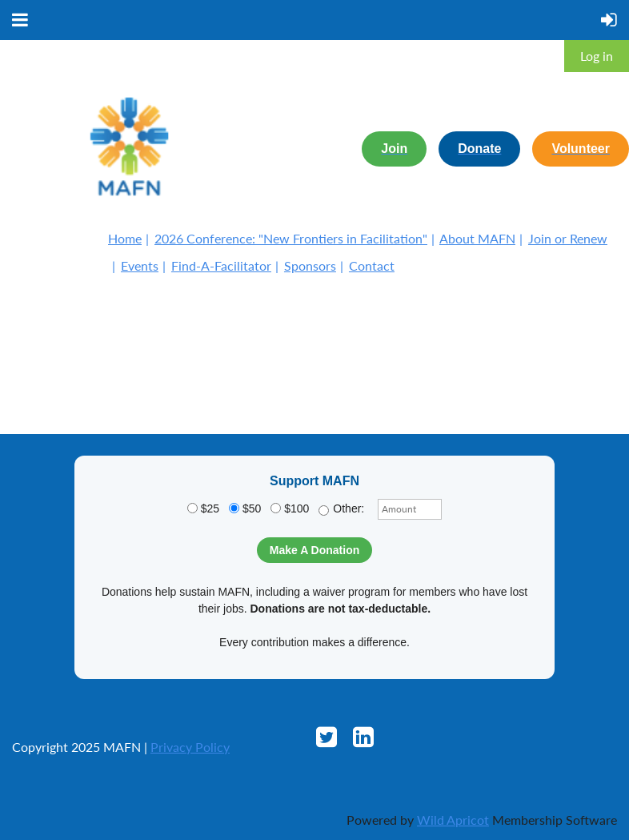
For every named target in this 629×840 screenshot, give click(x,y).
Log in (597, 56)
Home (125, 238)
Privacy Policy (190, 747)
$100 (290, 508)
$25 (203, 508)
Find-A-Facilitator (221, 265)
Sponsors (310, 265)
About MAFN (477, 238)
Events (140, 265)
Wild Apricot (453, 820)
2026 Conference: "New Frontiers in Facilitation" (291, 238)
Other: (341, 509)
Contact (372, 265)
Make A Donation (315, 550)
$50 (245, 508)
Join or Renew (568, 238)
